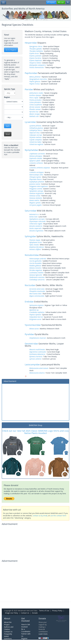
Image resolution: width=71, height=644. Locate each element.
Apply (8, 126)
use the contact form (58, 516)
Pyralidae (29, 334)
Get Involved (25, 620)
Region (7, 97)
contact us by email (40, 516)
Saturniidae (31, 211)
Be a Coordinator (26, 630)
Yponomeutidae (33, 325)
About (7, 618)
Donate (35, 613)
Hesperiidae (31, 43)
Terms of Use (44, 611)
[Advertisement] (35, 402)
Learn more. (43, 634)
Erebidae (29, 302)
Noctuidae (30, 285)
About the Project (8, 623)
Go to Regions (11, 50)
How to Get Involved (26, 626)
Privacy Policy (57, 611)
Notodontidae (32, 255)
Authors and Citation (9, 628)
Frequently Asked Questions (8, 636)
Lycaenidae (30, 122)
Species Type (10, 89)
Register (24, 638)
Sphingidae (30, 236)
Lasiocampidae (32, 364)
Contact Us (25, 613)
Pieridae (29, 89)
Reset (8, 134)
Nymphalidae (31, 150)
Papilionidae (31, 73)
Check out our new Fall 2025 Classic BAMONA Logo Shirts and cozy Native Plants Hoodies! (35, 432)
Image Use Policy (12, 613)
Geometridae (31, 344)
